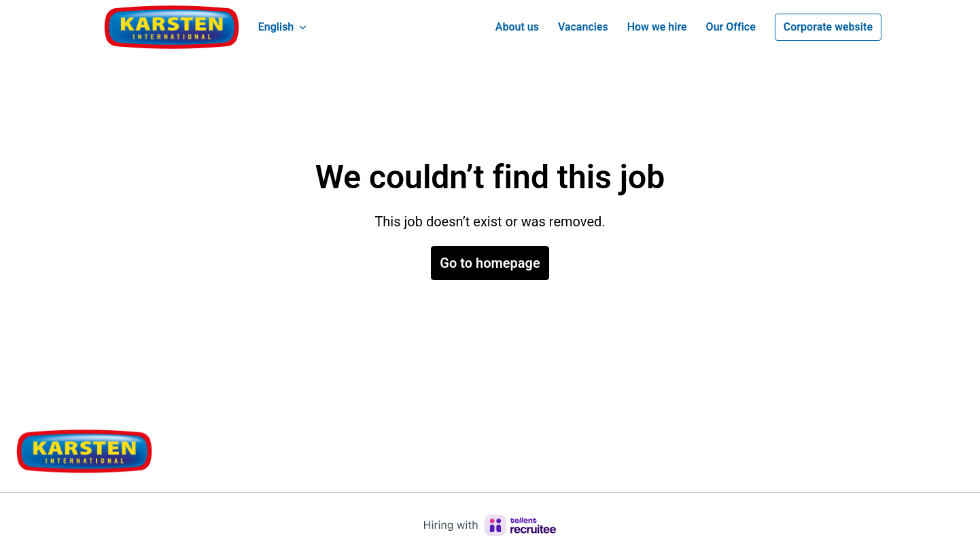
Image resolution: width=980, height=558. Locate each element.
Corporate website (828, 27)
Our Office (731, 27)
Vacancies (583, 27)
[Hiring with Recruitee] (490, 525)
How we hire (657, 27)
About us (517, 27)
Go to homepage (490, 263)
